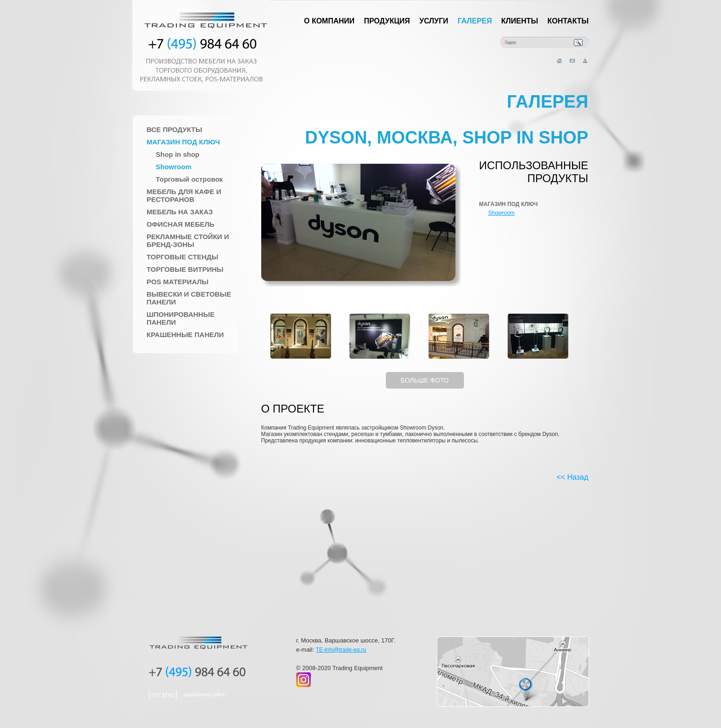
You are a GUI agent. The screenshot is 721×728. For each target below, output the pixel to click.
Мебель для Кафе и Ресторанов (184, 195)
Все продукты (175, 129)
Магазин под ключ (183, 142)
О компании (329, 21)
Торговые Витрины (185, 269)
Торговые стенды (183, 257)
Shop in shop (178, 154)
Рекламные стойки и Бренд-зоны (188, 241)
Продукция (387, 21)
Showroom (174, 167)
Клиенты (520, 21)
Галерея (475, 21)
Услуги (434, 21)
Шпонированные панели (181, 318)
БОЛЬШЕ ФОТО (425, 380)
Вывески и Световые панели (189, 298)
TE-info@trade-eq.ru (341, 650)
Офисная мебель (180, 224)
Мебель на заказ (180, 212)
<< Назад (572, 477)
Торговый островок (189, 179)
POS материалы (178, 282)
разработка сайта (204, 694)
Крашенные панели (185, 335)
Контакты (568, 21)
